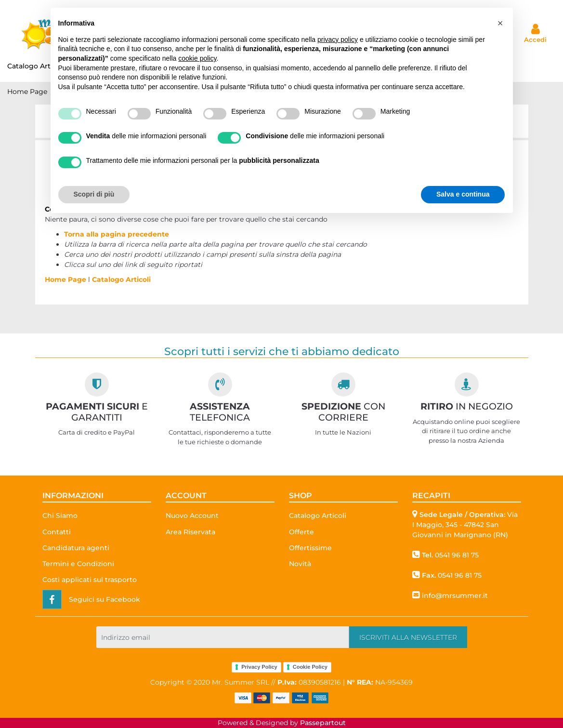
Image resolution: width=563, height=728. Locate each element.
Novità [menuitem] (300, 564)
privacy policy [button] (338, 40)
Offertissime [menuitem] (310, 548)
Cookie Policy (310, 667)
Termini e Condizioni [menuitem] (78, 564)
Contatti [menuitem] (57, 532)
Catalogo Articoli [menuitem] (318, 516)
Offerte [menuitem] (301, 532)
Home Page (27, 92)
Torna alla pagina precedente (117, 234)
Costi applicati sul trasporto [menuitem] (90, 580)
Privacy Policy (259, 667)
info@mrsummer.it (455, 596)
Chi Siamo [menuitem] (60, 516)
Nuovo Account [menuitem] (192, 516)
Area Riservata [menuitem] (190, 532)
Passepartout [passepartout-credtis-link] (323, 723)
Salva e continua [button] (463, 194)
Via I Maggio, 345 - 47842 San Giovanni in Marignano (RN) (465, 525)
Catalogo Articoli (121, 279)
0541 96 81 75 (457, 555)
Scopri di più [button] (94, 194)
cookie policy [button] (197, 58)
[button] (408, 637)
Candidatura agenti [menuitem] (76, 548)
